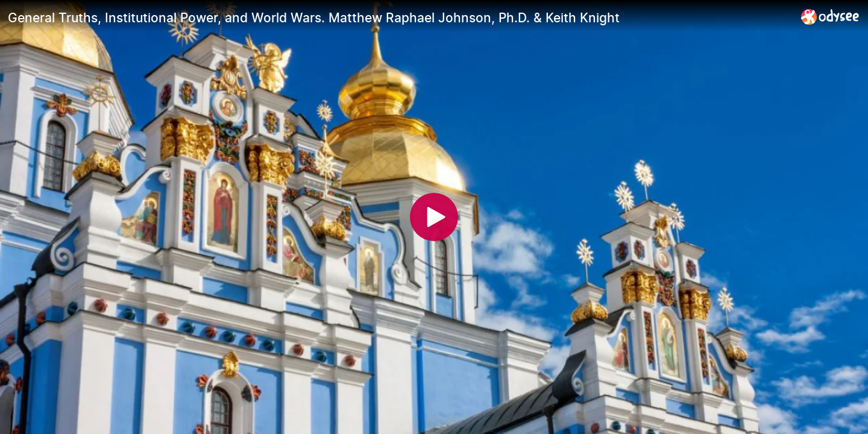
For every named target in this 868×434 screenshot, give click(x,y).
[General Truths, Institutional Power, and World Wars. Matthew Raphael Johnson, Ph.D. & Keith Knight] (400, 17)
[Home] (830, 17)
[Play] (434, 217)
